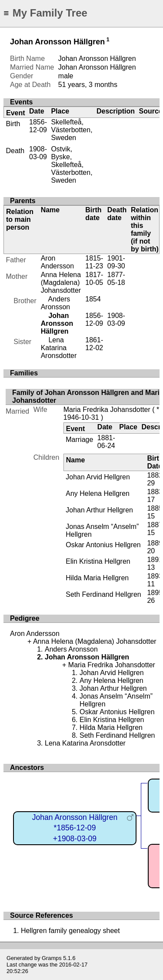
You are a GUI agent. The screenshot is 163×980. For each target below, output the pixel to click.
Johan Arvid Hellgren (98, 477)
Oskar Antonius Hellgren (103, 545)
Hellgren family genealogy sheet (70, 931)
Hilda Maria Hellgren (97, 578)
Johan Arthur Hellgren (99, 510)
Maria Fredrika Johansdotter (107, 410)
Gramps (52, 958)
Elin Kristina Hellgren (98, 561)
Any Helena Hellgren (98, 493)
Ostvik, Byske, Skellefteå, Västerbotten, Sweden (72, 165)
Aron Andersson (58, 262)
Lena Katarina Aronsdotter (59, 348)
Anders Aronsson (56, 303)
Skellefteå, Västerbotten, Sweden (72, 130)
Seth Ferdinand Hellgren (103, 594)
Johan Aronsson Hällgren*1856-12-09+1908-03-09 (75, 828)
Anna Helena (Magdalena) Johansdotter (61, 283)
